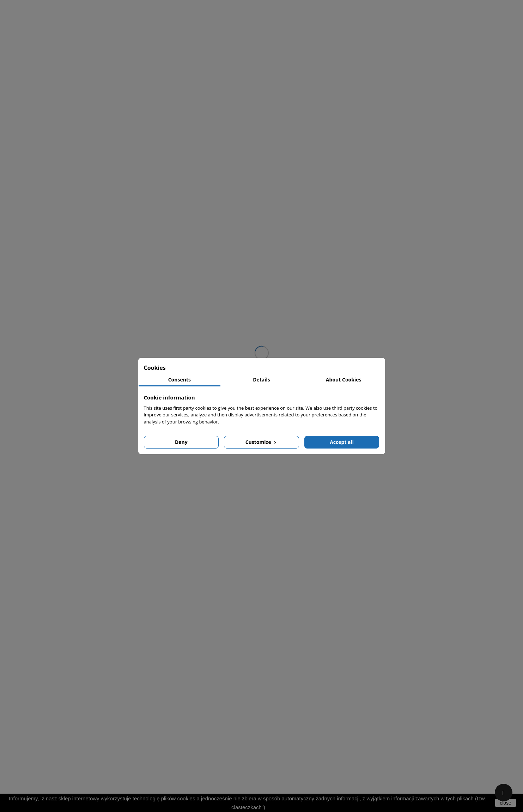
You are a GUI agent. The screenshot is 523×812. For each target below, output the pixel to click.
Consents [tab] (180, 380)
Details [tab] (261, 380)
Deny (181, 442)
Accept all (342, 442)
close (506, 803)
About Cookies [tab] (344, 380)
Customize (262, 442)
